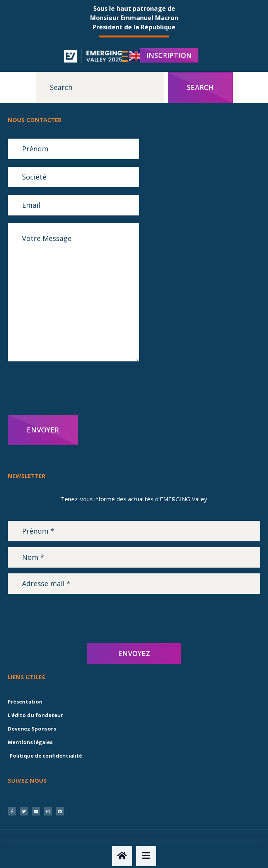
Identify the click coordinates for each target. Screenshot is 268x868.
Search (200, 87)
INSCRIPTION (169, 55)
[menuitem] (136, 56)
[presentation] (67, 388)
